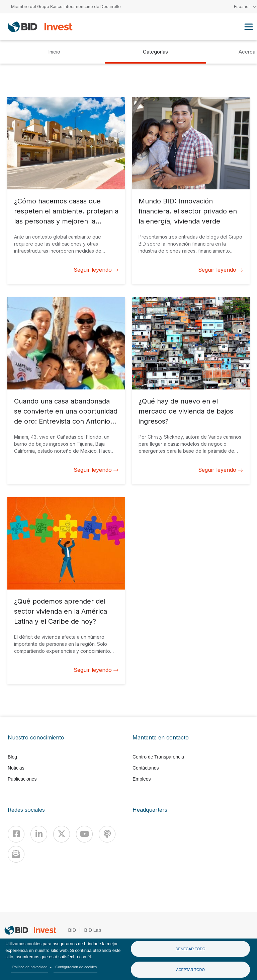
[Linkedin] (39, 834)
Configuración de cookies (76, 967)
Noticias (16, 768)
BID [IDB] (72, 930)
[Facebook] (16, 834)
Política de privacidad (30, 967)
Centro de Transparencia (158, 757)
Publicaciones (22, 779)
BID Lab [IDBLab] (93, 930)
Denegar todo (190, 949)
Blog (12, 757)
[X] (62, 834)
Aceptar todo (190, 970)
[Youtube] (84, 834)
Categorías (155, 52)
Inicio (54, 52)
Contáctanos (146, 768)
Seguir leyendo (96, 270)
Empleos (142, 779)
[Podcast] (107, 834)
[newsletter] (16, 854)
